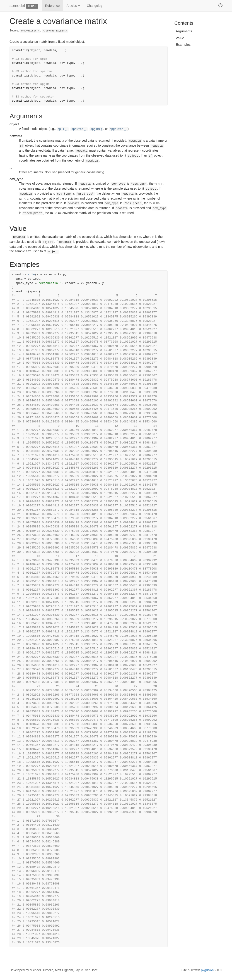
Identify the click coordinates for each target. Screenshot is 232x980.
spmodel (17, 6)
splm (31, 275)
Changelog (94, 6)
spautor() (79, 129)
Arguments (184, 31)
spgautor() (118, 129)
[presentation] (159, 184)
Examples (183, 44)
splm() (63, 129)
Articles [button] (73, 6)
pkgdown (207, 970)
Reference (52, 6)
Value (180, 38)
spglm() (96, 129)
